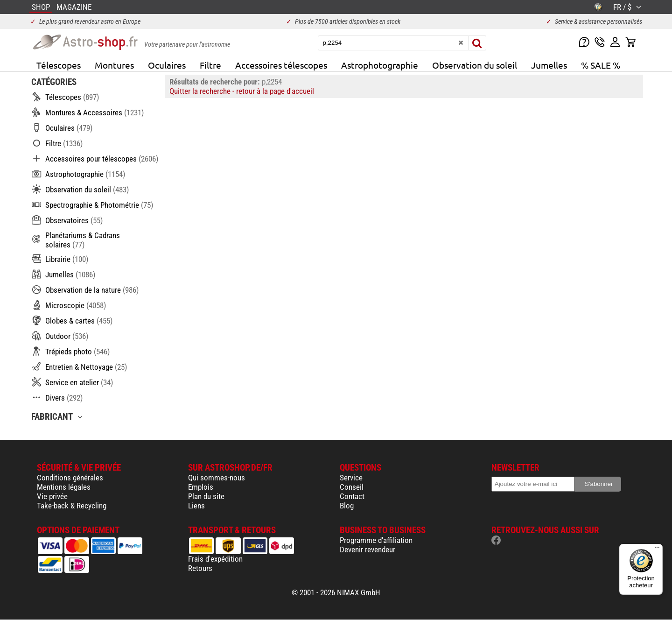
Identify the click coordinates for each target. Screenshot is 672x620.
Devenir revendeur (367, 550)
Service (351, 478)
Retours (200, 568)
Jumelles (549, 65)
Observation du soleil (475, 65)
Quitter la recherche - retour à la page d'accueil (242, 91)
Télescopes (59, 65)
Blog (347, 506)
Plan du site (206, 496)
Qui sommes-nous (217, 478)
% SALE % (601, 65)
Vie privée (52, 496)
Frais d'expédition (215, 559)
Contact (352, 496)
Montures (114, 65)
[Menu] (657, 550)
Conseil (352, 487)
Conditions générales (70, 478)
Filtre (210, 65)
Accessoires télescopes (281, 65)
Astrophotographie (380, 65)
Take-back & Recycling (72, 506)
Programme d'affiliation (376, 540)
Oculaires (167, 65)
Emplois (201, 487)
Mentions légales (64, 487)
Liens (196, 506)
